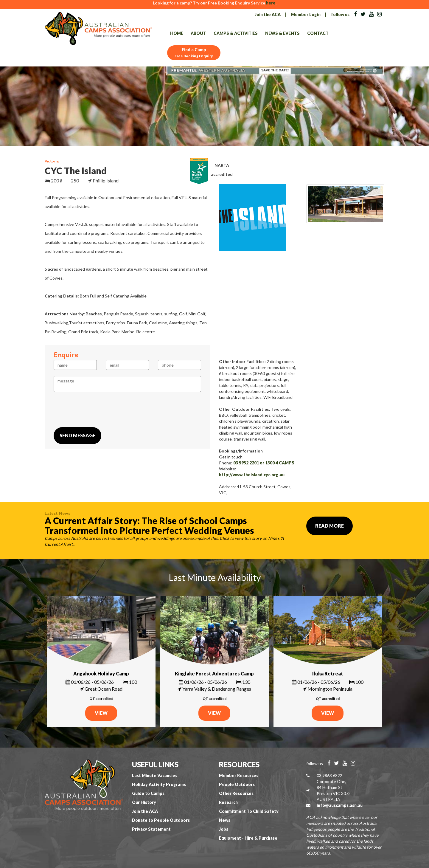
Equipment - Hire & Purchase (248, 838)
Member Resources (239, 775)
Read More (329, 526)
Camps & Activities (236, 33)
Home (177, 33)
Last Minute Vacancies (155, 775)
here (271, 3)
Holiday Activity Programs (159, 784)
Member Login (306, 14)
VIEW (101, 713)
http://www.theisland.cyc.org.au (252, 475)
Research (228, 802)
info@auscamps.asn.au (340, 805)
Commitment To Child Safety (249, 811)
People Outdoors (237, 784)
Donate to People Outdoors (161, 820)
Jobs (224, 829)
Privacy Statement (151, 829)
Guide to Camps (148, 793)
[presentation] (99, 410)
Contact (318, 33)
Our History (144, 802)
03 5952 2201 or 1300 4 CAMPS (264, 463)
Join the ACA (268, 14)
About (198, 33)
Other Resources (236, 793)
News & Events (282, 33)
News (225, 820)
